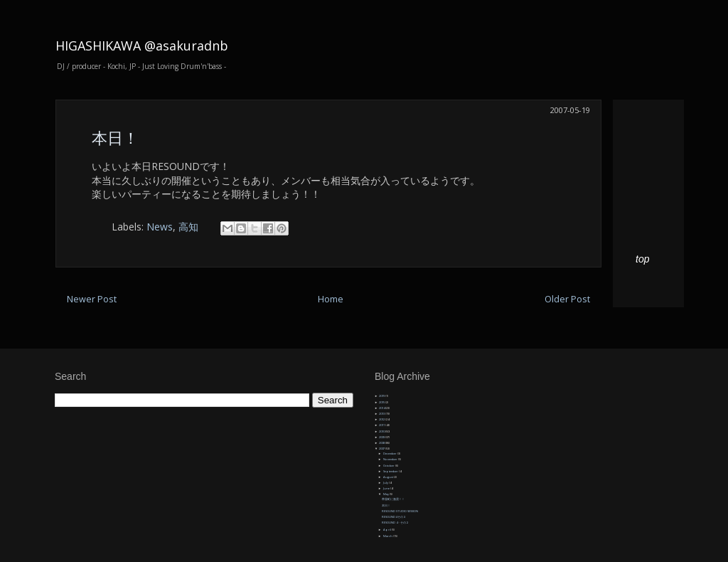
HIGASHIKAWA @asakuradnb (142, 46)
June (387, 488)
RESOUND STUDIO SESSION (400, 511)
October (389, 466)
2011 (382, 425)
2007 (382, 449)
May (386, 494)
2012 (382, 419)
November (391, 459)
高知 (188, 227)
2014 (382, 408)
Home (331, 299)
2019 (382, 396)
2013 (382, 414)
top (642, 259)
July (386, 483)
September (391, 471)
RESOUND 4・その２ (395, 523)
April (387, 530)
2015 (382, 402)
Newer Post (92, 299)
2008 (382, 443)
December (390, 454)
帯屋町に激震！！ (393, 499)
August (389, 477)
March (388, 536)
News (160, 227)
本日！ (115, 137)
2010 (382, 431)
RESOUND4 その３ (394, 517)
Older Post (567, 299)
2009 (382, 437)
